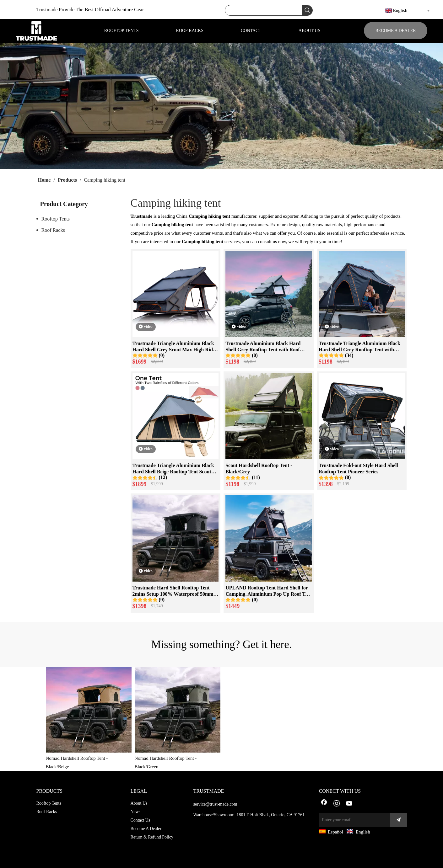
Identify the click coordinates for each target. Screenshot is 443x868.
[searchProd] (264, 10)
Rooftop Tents (56, 219)
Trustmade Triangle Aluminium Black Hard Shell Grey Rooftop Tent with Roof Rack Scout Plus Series (359, 347)
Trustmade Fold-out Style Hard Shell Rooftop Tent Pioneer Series (358, 469)
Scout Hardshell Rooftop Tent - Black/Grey (259, 469)
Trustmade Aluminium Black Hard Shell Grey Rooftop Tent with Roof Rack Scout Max (263, 347)
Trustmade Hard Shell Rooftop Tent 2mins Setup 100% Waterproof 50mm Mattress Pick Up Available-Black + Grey (173, 591)
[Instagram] (337, 804)
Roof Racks (53, 230)
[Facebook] (324, 804)
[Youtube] (349, 804)
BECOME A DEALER (396, 31)
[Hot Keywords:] (307, 10)
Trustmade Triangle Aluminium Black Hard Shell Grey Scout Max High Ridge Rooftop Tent (175, 347)
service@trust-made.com (215, 804)
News (136, 812)
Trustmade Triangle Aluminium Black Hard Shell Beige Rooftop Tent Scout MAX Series (173, 469)
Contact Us (140, 820)
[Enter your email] (353, 820)
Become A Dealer (146, 829)
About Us (139, 803)
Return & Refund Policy (152, 837)
